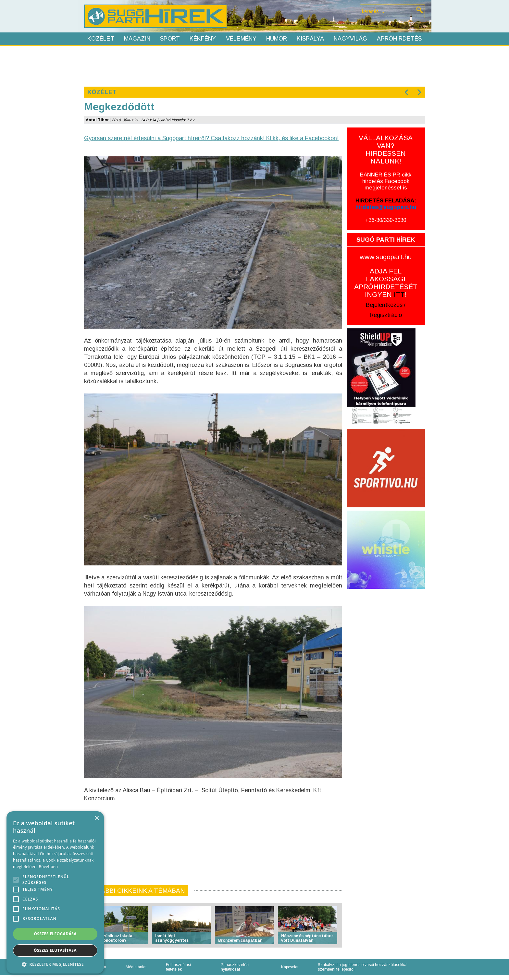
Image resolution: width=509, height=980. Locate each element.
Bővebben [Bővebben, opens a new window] (48, 867)
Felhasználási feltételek (178, 967)
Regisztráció (386, 315)
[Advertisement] (254, 66)
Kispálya (310, 39)
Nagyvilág (350, 39)
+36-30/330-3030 (386, 220)
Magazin (137, 39)
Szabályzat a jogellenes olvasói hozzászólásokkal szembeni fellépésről (363, 967)
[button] (55, 964)
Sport (170, 39)
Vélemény (241, 39)
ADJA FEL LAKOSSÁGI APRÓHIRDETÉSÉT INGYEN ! (386, 283)
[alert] (55, 892)
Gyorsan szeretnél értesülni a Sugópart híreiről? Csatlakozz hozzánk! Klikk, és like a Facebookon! (211, 138)
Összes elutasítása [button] (55, 950)
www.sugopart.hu (386, 257)
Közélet (101, 39)
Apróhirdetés (399, 39)
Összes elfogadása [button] (55, 934)
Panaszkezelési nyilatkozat (235, 967)
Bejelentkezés (384, 305)
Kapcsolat (290, 967)
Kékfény (203, 39)
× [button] (97, 818)
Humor (277, 39)
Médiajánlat (136, 967)
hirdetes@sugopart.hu (386, 207)
